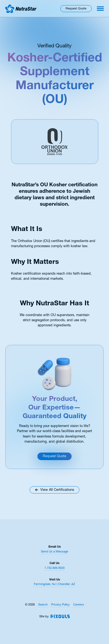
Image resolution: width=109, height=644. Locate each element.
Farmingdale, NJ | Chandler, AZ (55, 584)
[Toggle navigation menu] (100, 9)
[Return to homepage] (21, 9)
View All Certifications (54, 490)
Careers (79, 605)
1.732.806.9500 (55, 568)
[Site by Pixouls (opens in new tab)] (60, 616)
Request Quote (76, 8)
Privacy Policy (60, 605)
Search (43, 605)
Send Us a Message (55, 552)
